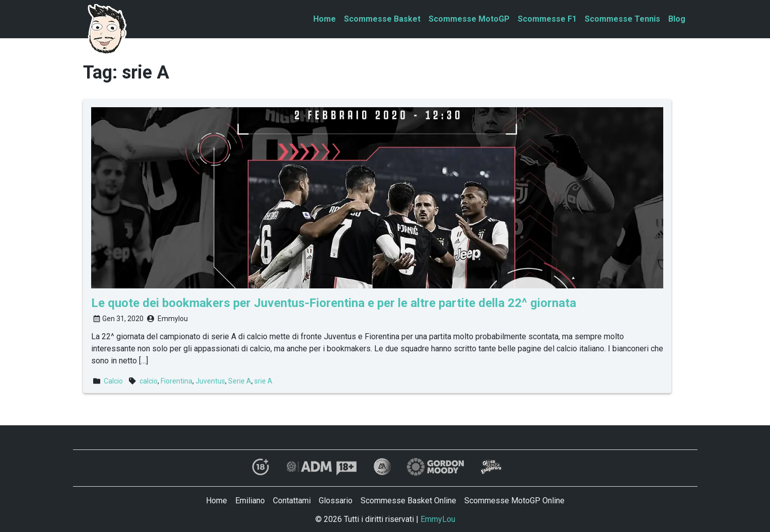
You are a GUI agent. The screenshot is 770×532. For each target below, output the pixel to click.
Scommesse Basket (382, 19)
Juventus (210, 381)
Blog (677, 19)
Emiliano (250, 501)
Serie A (240, 381)
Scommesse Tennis (622, 19)
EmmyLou (438, 519)
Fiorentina (177, 381)
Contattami (292, 501)
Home (325, 19)
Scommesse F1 (547, 19)
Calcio (113, 381)
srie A (263, 381)
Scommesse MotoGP (469, 19)
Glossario (336, 501)
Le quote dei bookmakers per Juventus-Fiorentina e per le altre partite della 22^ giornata (334, 303)
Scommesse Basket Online (408, 501)
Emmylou (173, 319)
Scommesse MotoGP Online (514, 501)
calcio (149, 381)
